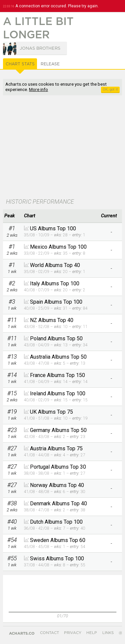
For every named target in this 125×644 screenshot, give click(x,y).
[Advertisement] (62, 147)
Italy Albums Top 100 (55, 283)
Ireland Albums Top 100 (58, 393)
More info (38, 89)
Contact (49, 633)
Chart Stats (20, 64)
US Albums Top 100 (53, 228)
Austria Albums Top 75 (56, 448)
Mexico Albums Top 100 (58, 247)
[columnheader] (12, 216)
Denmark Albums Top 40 (58, 503)
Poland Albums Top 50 (56, 338)
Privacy (73, 633)
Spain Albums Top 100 (56, 302)
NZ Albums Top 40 (52, 320)
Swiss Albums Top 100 (57, 558)
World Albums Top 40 (55, 265)
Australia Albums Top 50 (58, 357)
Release (50, 64)
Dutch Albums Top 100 (56, 522)
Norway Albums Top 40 (57, 485)
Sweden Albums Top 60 (58, 540)
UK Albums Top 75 (51, 412)
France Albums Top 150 (57, 375)
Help (92, 633)
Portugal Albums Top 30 (58, 467)
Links (108, 633)
